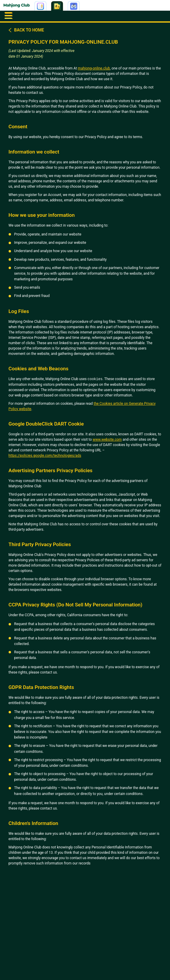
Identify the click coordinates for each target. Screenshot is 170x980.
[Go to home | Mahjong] (17, 6)
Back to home (26, 30)
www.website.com (107, 439)
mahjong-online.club (94, 68)
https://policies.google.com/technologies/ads (45, 455)
